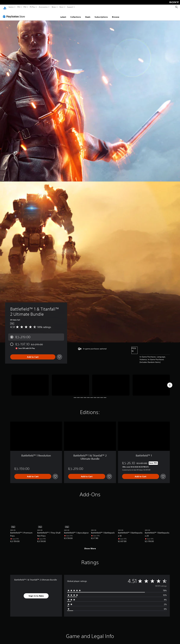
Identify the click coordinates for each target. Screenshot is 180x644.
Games (11, 7)
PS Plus (32, 7)
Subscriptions (101, 14)
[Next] (170, 383)
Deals (88, 14)
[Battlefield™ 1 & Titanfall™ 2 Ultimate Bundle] (30, 383)
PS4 (25, 7)
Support (70, 7)
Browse (116, 14)
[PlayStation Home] (5, 7)
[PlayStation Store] (15, 14)
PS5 (19, 7)
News (54, 7)
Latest (63, 14)
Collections (76, 14)
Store (61, 7)
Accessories (43, 7)
